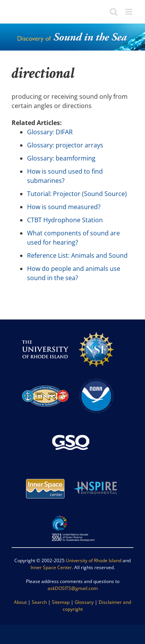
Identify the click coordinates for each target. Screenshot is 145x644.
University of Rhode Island (94, 560)
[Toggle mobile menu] (129, 12)
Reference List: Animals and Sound (77, 255)
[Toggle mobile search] (114, 12)
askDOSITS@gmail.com (73, 588)
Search (39, 602)
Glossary (84, 602)
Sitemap (61, 602)
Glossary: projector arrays (65, 145)
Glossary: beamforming (61, 158)
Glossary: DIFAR (50, 132)
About (20, 602)
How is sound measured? (64, 207)
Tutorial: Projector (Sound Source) (77, 194)
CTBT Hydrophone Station (65, 220)
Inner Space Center (51, 567)
